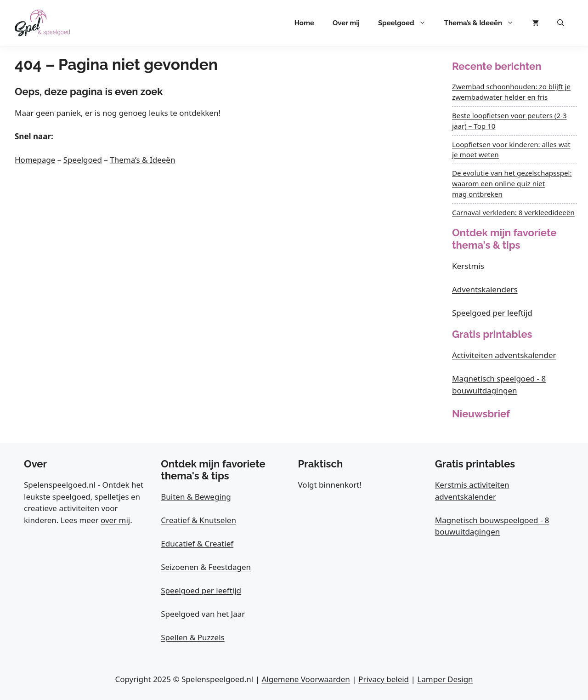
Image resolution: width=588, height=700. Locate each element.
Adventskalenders (485, 289)
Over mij (346, 23)
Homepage (35, 160)
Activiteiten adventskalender (504, 355)
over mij (115, 520)
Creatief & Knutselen (198, 520)
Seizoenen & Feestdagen (206, 567)
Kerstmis (468, 266)
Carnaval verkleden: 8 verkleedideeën (513, 212)
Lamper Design (445, 679)
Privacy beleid (384, 679)
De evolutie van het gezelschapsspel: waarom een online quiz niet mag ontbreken (512, 183)
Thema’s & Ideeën (483, 23)
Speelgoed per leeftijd (492, 313)
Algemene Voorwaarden (305, 679)
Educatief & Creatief (197, 543)
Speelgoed (407, 23)
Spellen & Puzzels (192, 637)
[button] (561, 23)
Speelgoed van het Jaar (203, 614)
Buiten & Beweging (196, 497)
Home (304, 23)
